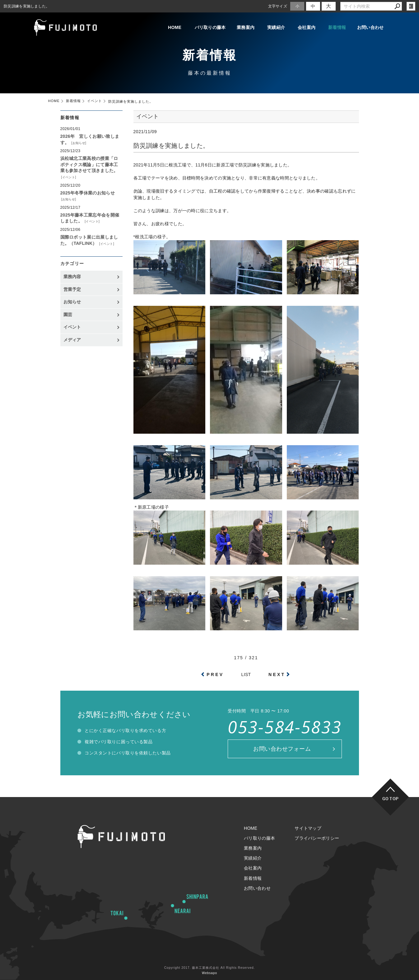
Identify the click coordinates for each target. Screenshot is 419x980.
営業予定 (72, 289)
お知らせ (79, 143)
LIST (246, 674)
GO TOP (391, 798)
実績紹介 (276, 27)
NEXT (277, 674)
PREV (215, 674)
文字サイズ (278, 6)
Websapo (209, 973)
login (411, 6)
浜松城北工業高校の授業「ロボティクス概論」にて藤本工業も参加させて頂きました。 (89, 164)
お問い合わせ (370, 27)
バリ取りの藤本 (210, 27)
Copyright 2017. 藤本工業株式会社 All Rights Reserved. (210, 968)
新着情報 (337, 27)
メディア (72, 340)
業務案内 (246, 27)
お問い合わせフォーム (282, 749)
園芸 (68, 315)
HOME (175, 27)
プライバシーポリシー (317, 838)
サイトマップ (308, 828)
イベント (69, 177)
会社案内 (307, 27)
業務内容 (72, 277)
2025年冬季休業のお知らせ (88, 193)
